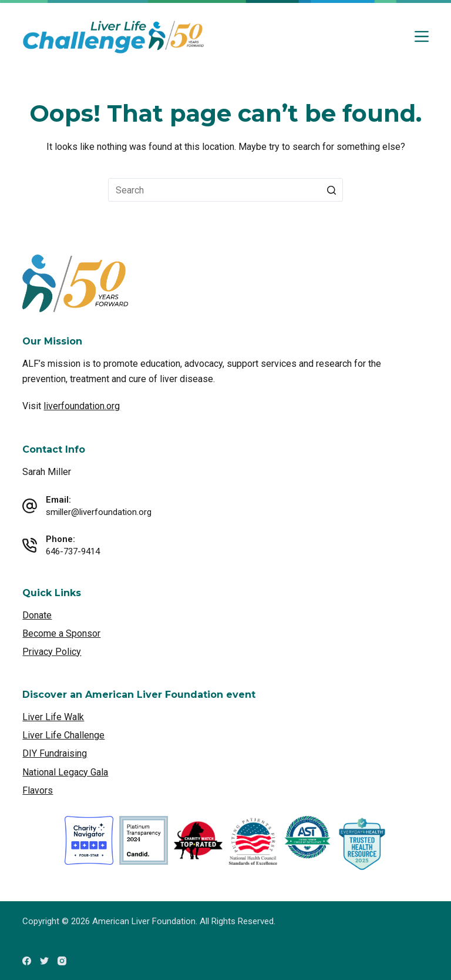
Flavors (38, 790)
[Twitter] (44, 961)
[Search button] (331, 190)
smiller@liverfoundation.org (99, 512)
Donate (37, 615)
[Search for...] (225, 190)
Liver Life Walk (53, 717)
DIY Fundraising (55, 753)
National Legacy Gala (65, 772)
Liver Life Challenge (63, 735)
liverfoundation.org (82, 406)
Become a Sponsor (61, 633)
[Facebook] (27, 961)
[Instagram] (62, 961)
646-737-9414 (73, 551)
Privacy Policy (52, 652)
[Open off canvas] (422, 36)
